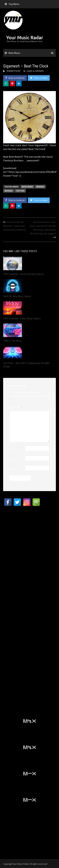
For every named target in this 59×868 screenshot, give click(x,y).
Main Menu (14, 53)
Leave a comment (35, 71)
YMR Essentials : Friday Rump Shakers (22, 319)
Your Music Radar (25, 38)
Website (14, 469)
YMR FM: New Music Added (17, 296)
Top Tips (20, 191)
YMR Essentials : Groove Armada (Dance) (23, 274)
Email (13, 459)
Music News (27, 187)
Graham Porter (14, 71)
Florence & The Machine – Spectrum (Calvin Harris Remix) (14, 226)
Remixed (40, 187)
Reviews (9, 191)
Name (13, 449)
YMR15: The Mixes (12, 341)
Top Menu (14, 4)
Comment (16, 407)
